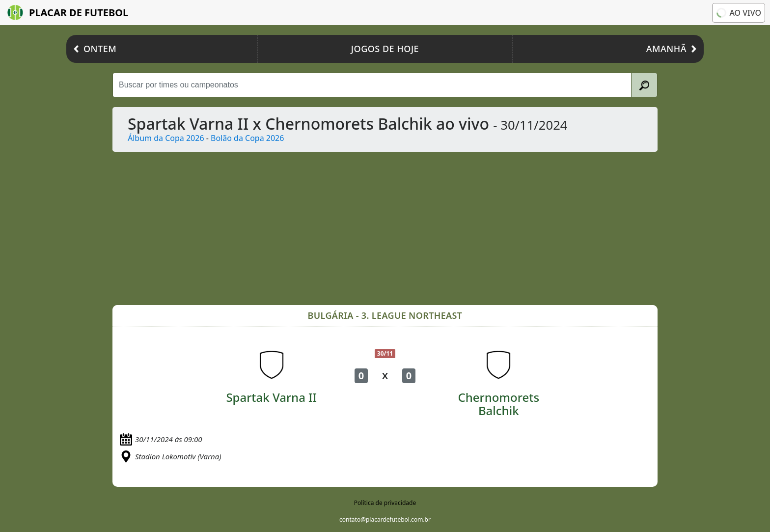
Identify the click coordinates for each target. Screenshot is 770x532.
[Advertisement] (407, 228)
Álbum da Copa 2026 (166, 138)
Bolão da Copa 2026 (247, 138)
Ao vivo (739, 13)
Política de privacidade (385, 503)
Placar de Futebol (68, 13)
